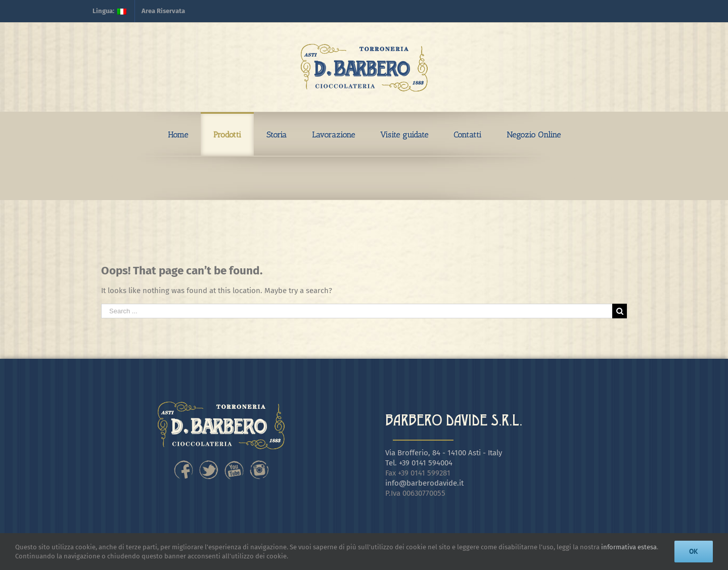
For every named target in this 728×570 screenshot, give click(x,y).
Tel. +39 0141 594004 (419, 463)
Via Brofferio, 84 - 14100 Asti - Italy (444, 453)
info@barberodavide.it (424, 483)
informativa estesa (629, 547)
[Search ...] (357, 311)
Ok (694, 551)
